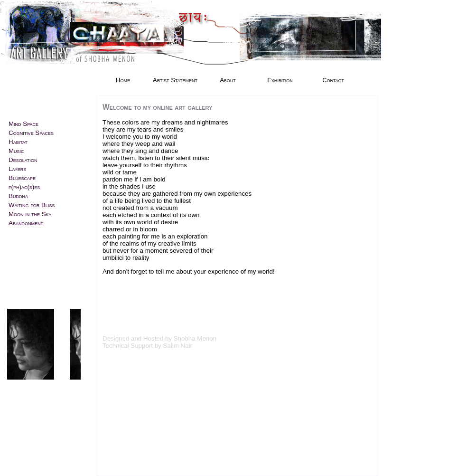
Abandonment (26, 223)
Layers (17, 169)
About (228, 80)
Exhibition (280, 80)
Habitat (18, 142)
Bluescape (22, 178)
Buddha (18, 196)
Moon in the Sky (30, 214)
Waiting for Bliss (32, 205)
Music (16, 151)
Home (123, 80)
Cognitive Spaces (31, 133)
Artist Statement (175, 80)
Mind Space (23, 124)
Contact (333, 80)
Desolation (23, 160)
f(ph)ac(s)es (24, 187)
